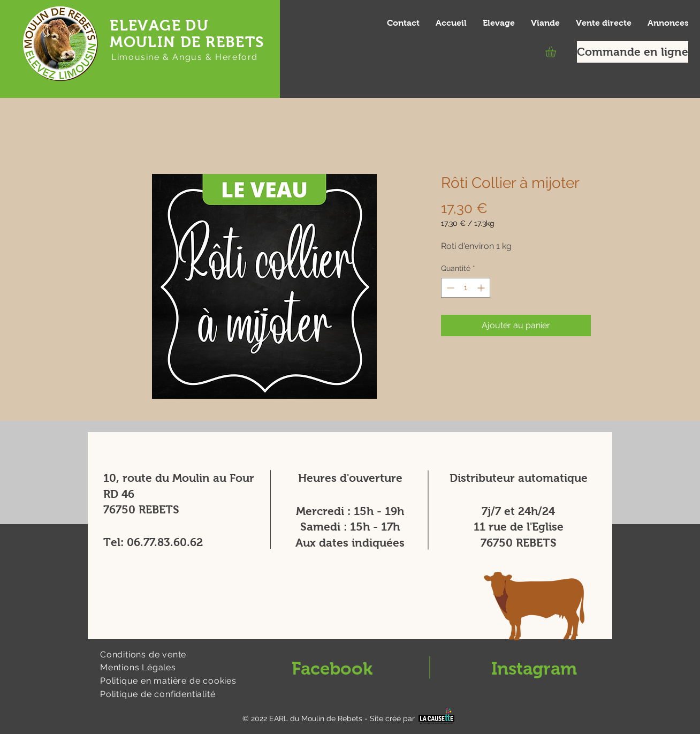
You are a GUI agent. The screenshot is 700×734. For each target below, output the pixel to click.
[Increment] (482, 288)
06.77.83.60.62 (165, 542)
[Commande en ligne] (633, 52)
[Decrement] (449, 288)
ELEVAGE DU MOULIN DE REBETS (187, 34)
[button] (557, 52)
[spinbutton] (466, 288)
